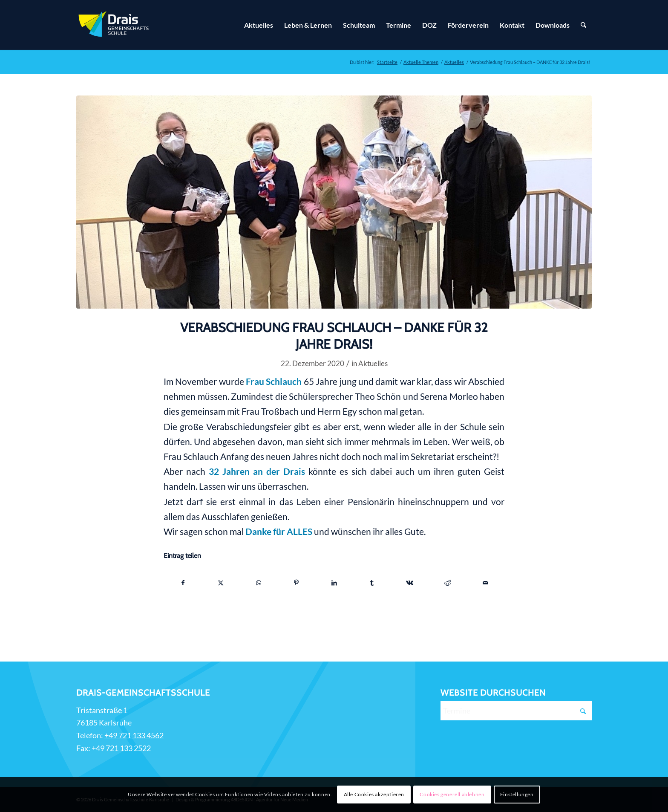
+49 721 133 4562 (134, 735)
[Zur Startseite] (115, 25)
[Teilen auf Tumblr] (372, 583)
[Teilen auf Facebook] (183, 583)
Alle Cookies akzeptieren (374, 794)
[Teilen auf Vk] (410, 583)
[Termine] (516, 711)
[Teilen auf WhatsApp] (259, 583)
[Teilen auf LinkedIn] (334, 583)
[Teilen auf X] (221, 583)
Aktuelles (373, 363)
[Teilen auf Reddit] (448, 583)
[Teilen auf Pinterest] (297, 583)
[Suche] (583, 25)
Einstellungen (517, 794)
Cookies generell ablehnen (452, 794)
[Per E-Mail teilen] (485, 583)
